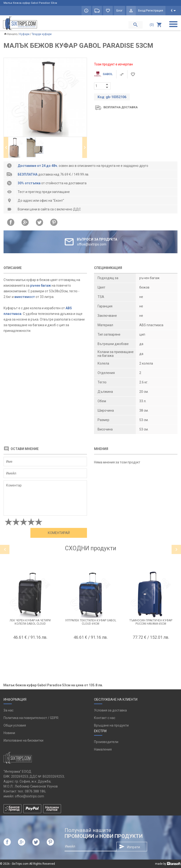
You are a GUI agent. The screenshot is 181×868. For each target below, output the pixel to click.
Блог (119, 11)
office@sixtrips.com (29, 796)
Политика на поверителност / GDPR (31, 718)
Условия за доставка (110, 710)
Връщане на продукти (111, 725)
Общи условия (15, 725)
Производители (106, 742)
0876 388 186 (35, 791)
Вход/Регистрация (151, 11)
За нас (8, 710)
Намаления (103, 749)
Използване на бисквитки (23, 740)
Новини (9, 733)
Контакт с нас (105, 718)
